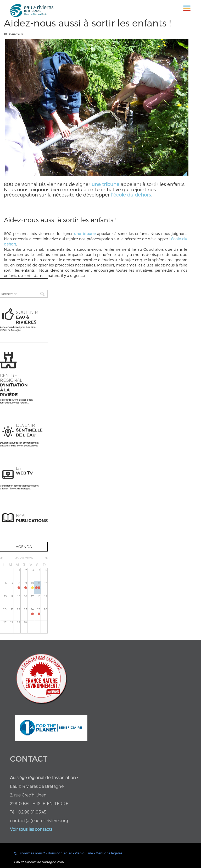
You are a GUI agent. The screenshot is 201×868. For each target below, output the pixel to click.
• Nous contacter (59, 853)
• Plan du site (83, 853)
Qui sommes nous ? (29, 853)
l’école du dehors (131, 195)
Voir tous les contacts (31, 829)
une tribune (105, 184)
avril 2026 (24, 558)
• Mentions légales (108, 853)
